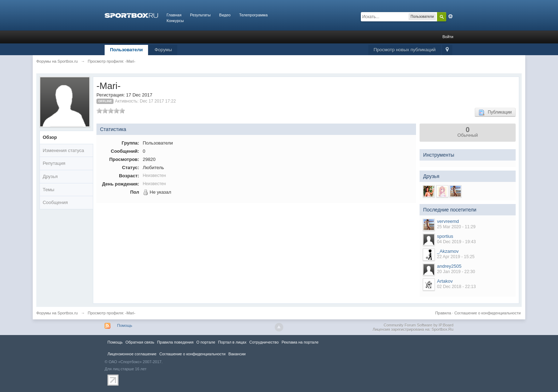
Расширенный (451, 16)
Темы (49, 190)
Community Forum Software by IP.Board (418, 325)
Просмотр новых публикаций (405, 50)
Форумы (163, 50)
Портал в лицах (232, 342)
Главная (174, 15)
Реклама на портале (300, 342)
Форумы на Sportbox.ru (57, 313)
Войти (448, 37)
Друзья (50, 176)
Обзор (50, 137)
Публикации (495, 113)
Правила (443, 313)
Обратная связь (140, 342)
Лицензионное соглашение (132, 354)
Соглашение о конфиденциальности (488, 313)
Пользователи (126, 50)
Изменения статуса (63, 150)
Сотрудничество (264, 342)
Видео (225, 15)
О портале (206, 342)
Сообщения (55, 202)
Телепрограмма (253, 15)
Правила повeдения (175, 342)
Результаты (200, 15)
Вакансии (237, 354)
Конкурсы (175, 21)
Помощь (125, 325)
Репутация (54, 163)
